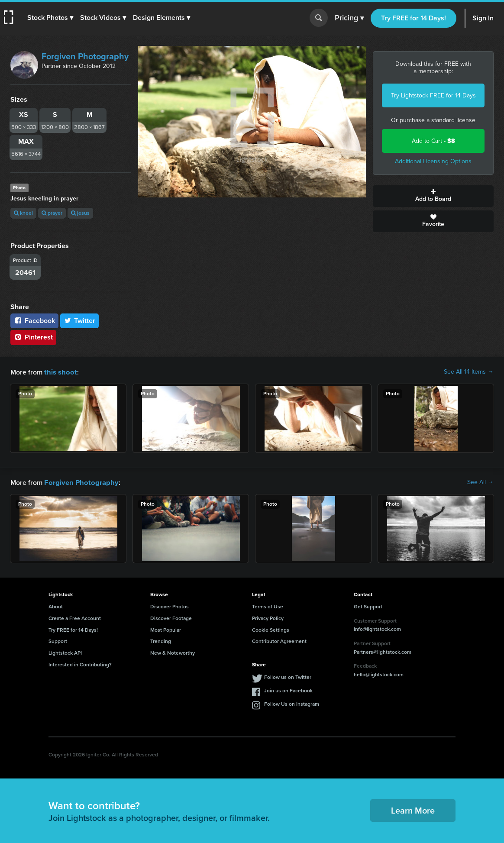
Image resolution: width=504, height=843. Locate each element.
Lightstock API (65, 652)
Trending (161, 640)
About (56, 606)
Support (58, 640)
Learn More (413, 810)
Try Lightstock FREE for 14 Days (433, 95)
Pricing (349, 18)
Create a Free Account (75, 617)
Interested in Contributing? (80, 664)
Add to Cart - (433, 141)
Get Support (368, 606)
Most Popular (166, 629)
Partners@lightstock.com (383, 651)
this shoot (59, 372)
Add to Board (433, 196)
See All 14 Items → (469, 372)
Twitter (80, 321)
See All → (480, 482)
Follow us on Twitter (288, 676)
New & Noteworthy (173, 652)
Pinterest (33, 337)
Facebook (34, 321)
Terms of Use (268, 606)
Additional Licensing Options (433, 161)
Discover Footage (171, 617)
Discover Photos (170, 606)
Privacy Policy (268, 617)
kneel (23, 213)
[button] (51, 18)
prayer (52, 213)
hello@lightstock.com (379, 674)
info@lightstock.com (377, 628)
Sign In (483, 18)
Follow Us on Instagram (292, 703)
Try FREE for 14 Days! (414, 18)
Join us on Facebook (288, 690)
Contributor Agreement (279, 640)
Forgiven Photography (85, 56)
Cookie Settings (271, 629)
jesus (80, 213)
